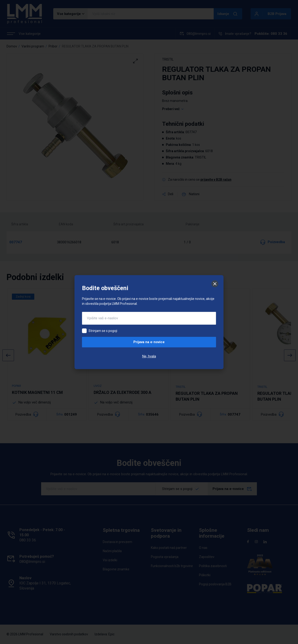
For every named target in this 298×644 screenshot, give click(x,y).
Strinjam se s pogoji (103, 331)
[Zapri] (215, 284)
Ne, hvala (149, 356)
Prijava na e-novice (149, 342)
